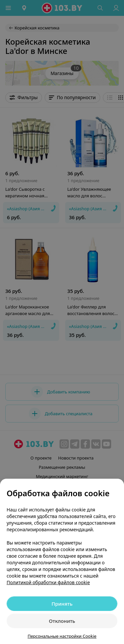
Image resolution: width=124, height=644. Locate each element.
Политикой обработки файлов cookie (48, 582)
